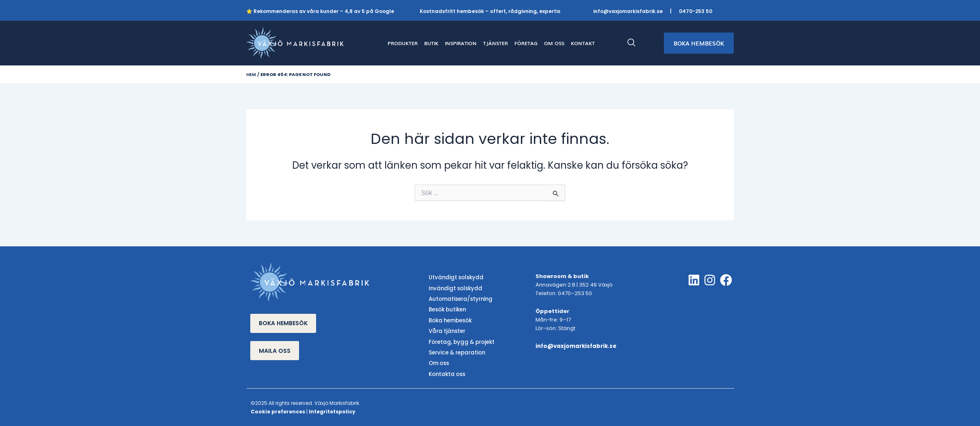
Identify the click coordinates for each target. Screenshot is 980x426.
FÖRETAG (526, 43)
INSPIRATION (461, 43)
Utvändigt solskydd (455, 278)
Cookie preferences (278, 409)
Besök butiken (447, 309)
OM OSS (554, 43)
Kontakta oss (447, 372)
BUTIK (431, 43)
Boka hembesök (450, 320)
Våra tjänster (446, 330)
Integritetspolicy (332, 409)
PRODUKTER (403, 43)
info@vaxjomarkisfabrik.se (628, 11)
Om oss (439, 362)
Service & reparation (456, 351)
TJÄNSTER (495, 43)
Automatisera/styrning (460, 299)
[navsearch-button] (635, 43)
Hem (251, 74)
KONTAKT (583, 43)
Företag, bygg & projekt (461, 340)
